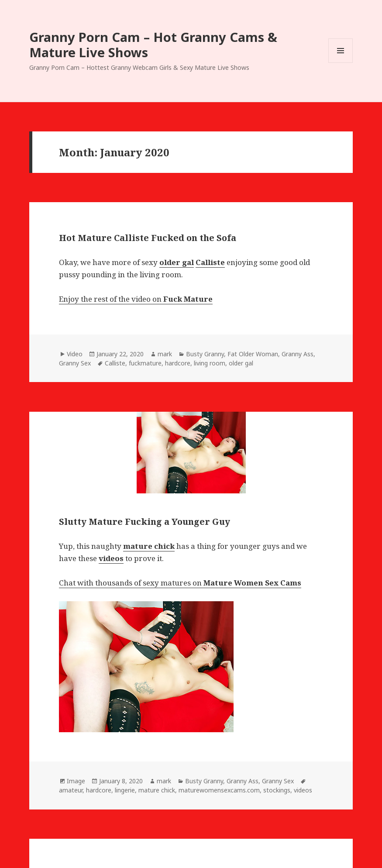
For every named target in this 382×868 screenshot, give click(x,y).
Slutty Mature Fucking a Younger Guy (145, 522)
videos (303, 790)
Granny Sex (75, 363)
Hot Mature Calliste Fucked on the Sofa (148, 238)
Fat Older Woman (253, 354)
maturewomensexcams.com (219, 790)
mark (165, 354)
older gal (241, 363)
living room (210, 363)
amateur (71, 790)
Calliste (115, 363)
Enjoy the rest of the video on (136, 299)
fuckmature (145, 363)
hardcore (178, 363)
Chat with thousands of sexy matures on (180, 583)
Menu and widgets (341, 63)
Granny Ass (298, 354)
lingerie (125, 790)
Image (76, 781)
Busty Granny (205, 354)
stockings (277, 790)
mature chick (157, 790)
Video (75, 354)
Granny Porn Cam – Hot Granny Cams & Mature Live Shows (153, 45)
